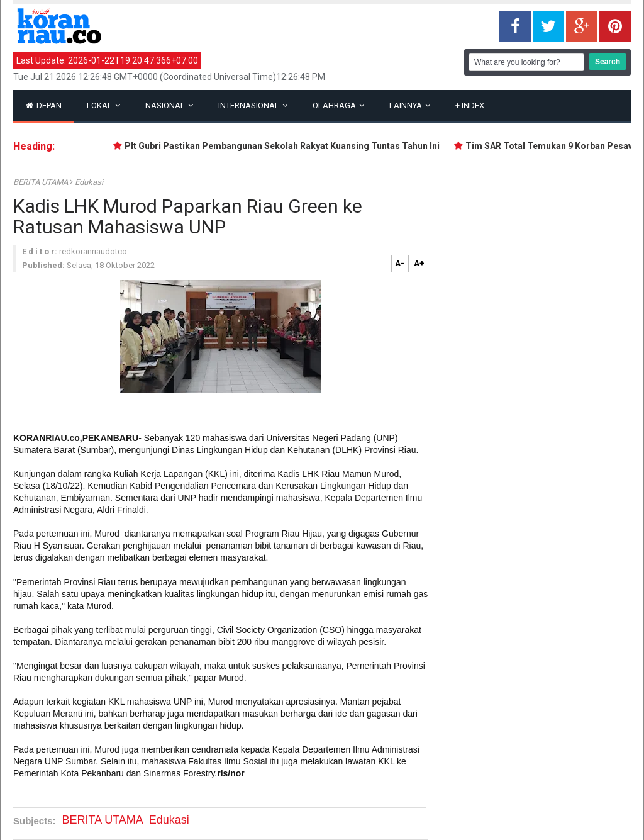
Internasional (253, 105)
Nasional (169, 105)
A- (400, 263)
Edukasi (89, 182)
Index (470, 105)
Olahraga (338, 105)
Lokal (103, 105)
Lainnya (410, 105)
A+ (419, 263)
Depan (44, 105)
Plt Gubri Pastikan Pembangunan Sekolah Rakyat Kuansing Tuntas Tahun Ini (287, 146)
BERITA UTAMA (42, 182)
